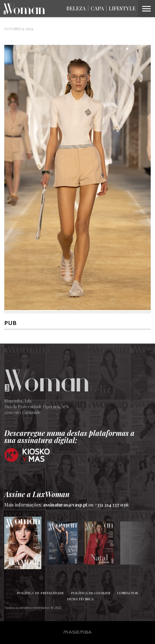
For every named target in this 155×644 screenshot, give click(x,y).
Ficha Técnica (80, 599)
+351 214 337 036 (112, 505)
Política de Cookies (91, 593)
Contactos (128, 593)
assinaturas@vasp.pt (65, 505)
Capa (97, 8)
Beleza (76, 8)
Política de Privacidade (41, 593)
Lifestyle (122, 8)
